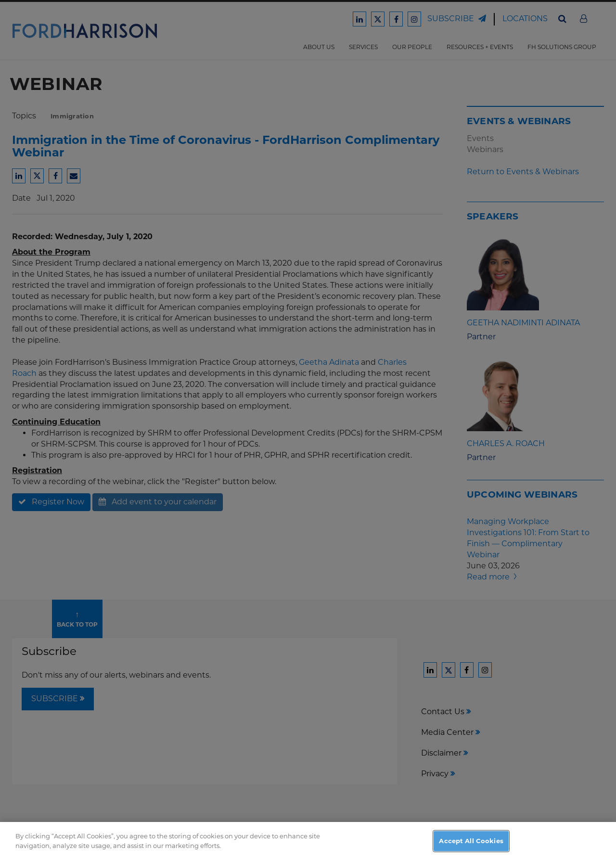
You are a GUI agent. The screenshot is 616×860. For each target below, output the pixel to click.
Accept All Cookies (471, 846)
